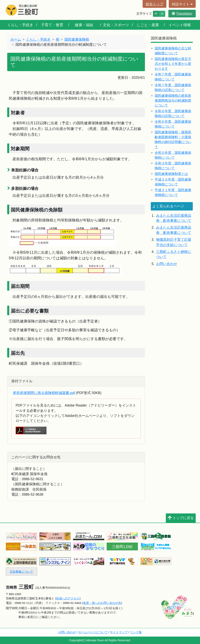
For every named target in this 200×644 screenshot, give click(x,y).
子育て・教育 (52, 25)
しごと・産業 (148, 25)
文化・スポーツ (116, 25)
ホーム (16, 39)
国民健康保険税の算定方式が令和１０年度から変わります (173, 64)
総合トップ (154, 4)
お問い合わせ (167, 264)
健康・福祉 (84, 25)
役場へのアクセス (68, 598)
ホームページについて (93, 632)
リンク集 (136, 632)
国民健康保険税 (77, 39)
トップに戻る (181, 518)
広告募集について (21, 572)
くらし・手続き (20, 25)
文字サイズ (144, 14)
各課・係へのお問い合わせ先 (102, 603)
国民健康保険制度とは (171, 174)
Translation (182, 14)
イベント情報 (180, 25)
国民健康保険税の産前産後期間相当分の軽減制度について (173, 101)
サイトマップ (119, 632)
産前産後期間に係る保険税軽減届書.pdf (44, 393)
